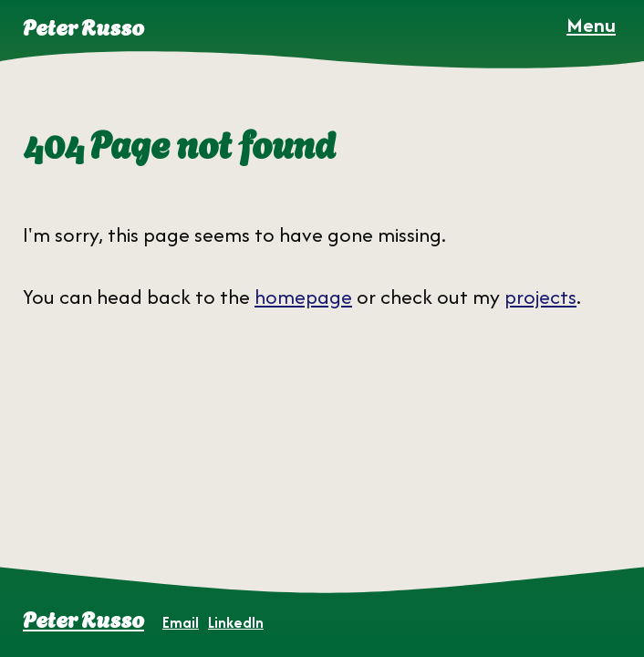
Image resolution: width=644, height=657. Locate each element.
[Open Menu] (591, 26)
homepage (303, 297)
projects (540, 297)
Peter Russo (83, 618)
